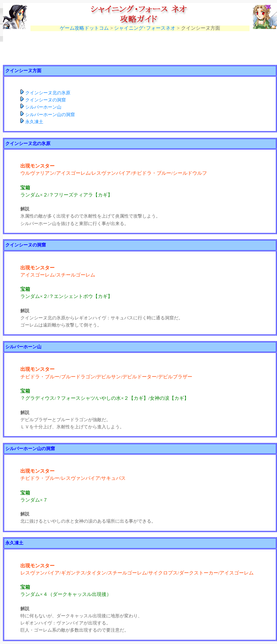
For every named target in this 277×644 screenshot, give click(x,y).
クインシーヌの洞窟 (46, 100)
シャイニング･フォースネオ (145, 28)
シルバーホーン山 (43, 107)
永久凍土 (34, 122)
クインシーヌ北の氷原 (48, 93)
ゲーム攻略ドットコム (84, 28)
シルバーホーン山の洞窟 (50, 115)
